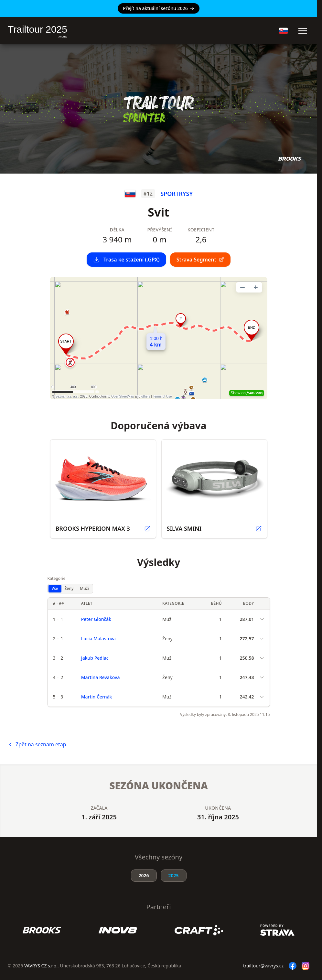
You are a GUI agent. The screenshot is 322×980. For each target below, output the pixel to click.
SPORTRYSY (177, 194)
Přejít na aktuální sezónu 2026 (158, 8)
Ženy (69, 588)
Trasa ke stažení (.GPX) (126, 260)
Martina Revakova (101, 677)
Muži (84, 588)
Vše (55, 588)
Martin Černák (97, 697)
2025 (173, 875)
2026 (144, 875)
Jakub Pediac (95, 658)
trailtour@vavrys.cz (263, 966)
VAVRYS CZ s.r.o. (41, 966)
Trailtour (38, 31)
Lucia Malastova (98, 639)
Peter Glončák (96, 619)
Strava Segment (200, 260)
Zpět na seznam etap (37, 744)
